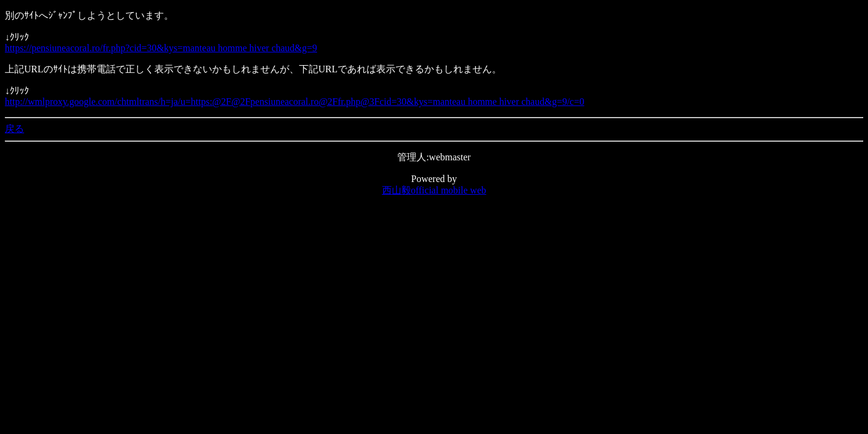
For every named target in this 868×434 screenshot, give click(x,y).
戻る (14, 129)
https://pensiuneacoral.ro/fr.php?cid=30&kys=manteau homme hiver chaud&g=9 (161, 48)
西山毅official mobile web (434, 190)
